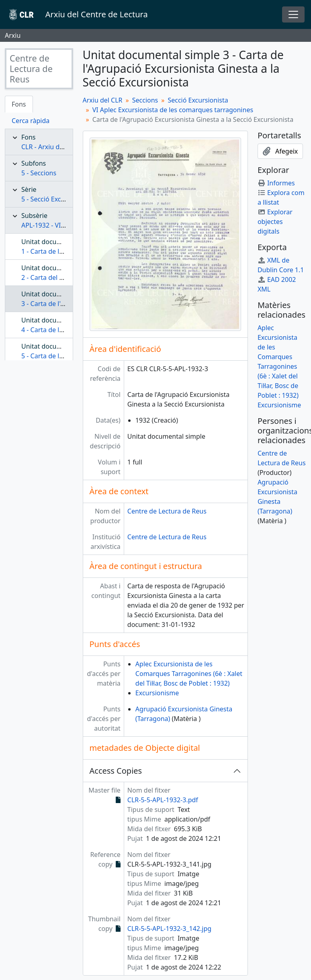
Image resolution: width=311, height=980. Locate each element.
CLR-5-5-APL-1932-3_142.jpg (169, 929)
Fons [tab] (19, 104)
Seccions (145, 100)
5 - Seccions (39, 173)
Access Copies (116, 771)
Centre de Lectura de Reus (167, 511)
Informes (276, 183)
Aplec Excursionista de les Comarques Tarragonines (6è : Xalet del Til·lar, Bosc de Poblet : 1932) (189, 674)
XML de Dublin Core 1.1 (281, 265)
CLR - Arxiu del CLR (50, 147)
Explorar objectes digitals (275, 222)
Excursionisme (157, 693)
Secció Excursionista (198, 100)
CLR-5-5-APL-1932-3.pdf (163, 800)
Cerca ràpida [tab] (31, 121)
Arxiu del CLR (103, 100)
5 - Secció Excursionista (56, 199)
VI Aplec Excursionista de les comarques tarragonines (173, 110)
